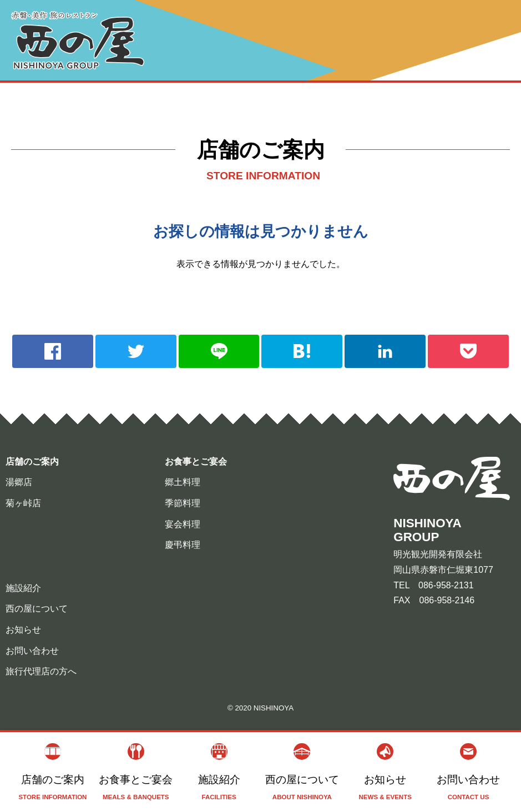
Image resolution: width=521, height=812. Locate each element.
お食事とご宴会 (136, 772)
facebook (53, 351)
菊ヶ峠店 (23, 503)
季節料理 (183, 503)
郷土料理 (183, 482)
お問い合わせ (468, 772)
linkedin (385, 351)
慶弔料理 (183, 545)
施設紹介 (219, 772)
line (219, 351)
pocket (468, 351)
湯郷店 (19, 482)
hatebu (302, 351)
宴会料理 (183, 524)
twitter (136, 351)
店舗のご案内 (53, 772)
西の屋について (302, 772)
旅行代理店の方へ (41, 671)
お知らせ (385, 772)
